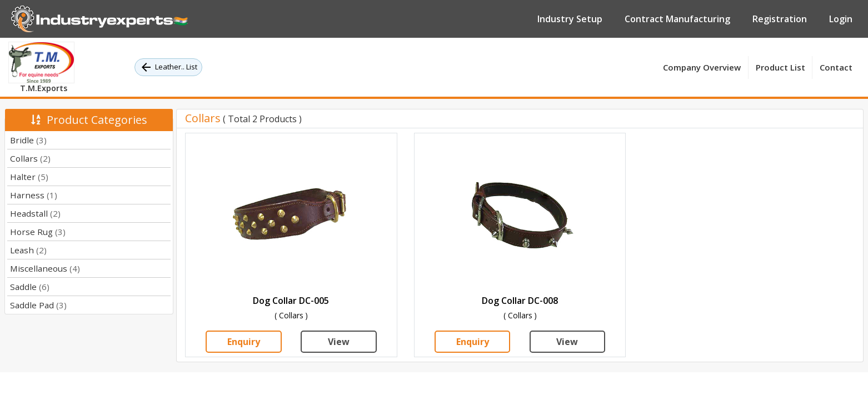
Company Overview (702, 67)
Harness (34, 195)
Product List (780, 67)
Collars (30, 158)
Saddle (30, 287)
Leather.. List (168, 67)
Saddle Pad (38, 305)
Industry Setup (570, 19)
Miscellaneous (45, 268)
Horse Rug (38, 232)
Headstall (35, 213)
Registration (780, 19)
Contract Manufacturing (677, 19)
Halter (29, 177)
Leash (28, 250)
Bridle (28, 140)
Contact (836, 67)
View (339, 342)
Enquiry (244, 342)
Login (841, 19)
